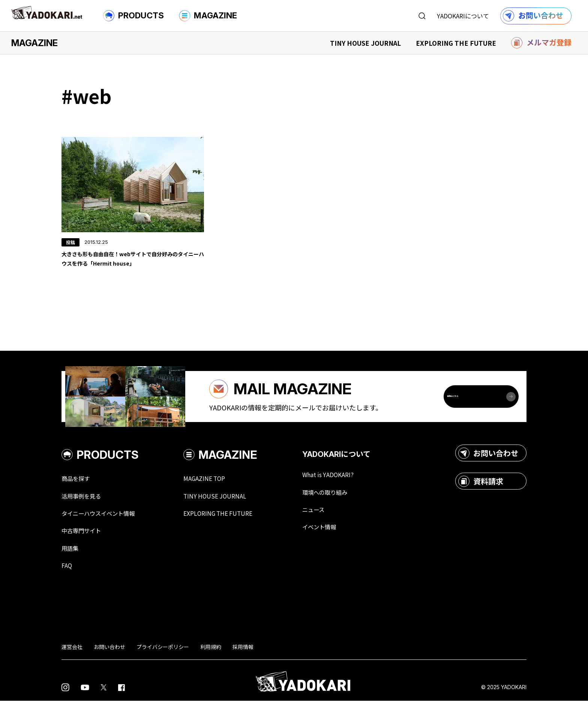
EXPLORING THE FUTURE (456, 43)
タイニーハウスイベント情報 (105, 531)
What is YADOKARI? (349, 491)
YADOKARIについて (463, 16)
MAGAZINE (208, 16)
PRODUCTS (133, 16)
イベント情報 (339, 545)
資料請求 (481, 498)
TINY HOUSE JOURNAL (365, 43)
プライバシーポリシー (163, 667)
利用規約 (211, 667)
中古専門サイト (85, 549)
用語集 (72, 567)
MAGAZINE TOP (218, 495)
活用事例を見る (85, 513)
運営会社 (72, 667)
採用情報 (243, 667)
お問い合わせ (488, 470)
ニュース (332, 527)
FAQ (67, 585)
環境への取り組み (346, 509)
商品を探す (78, 495)
